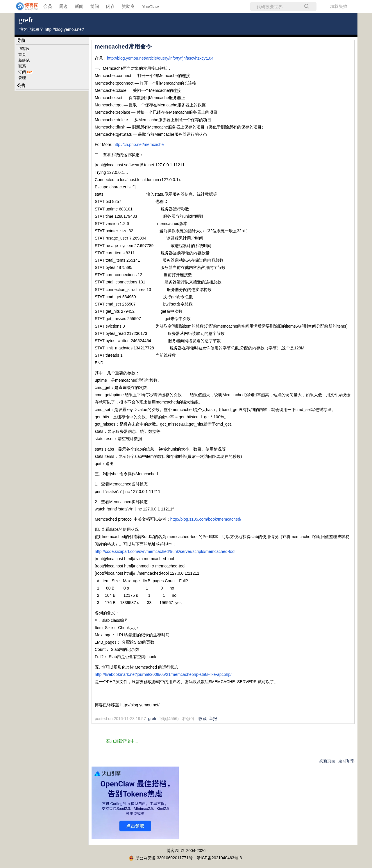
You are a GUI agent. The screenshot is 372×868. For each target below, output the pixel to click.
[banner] (23, 6)
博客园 (24, 49)
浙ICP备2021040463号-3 (219, 858)
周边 (63, 6)
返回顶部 (346, 761)
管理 (22, 78)
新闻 (79, 6)
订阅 (22, 72)
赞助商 (128, 6)
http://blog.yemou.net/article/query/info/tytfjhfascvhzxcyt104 (160, 58)
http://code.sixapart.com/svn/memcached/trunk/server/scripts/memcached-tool (165, 551)
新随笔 (24, 60)
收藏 (203, 719)
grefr (26, 20)
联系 (22, 66)
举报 (213, 719)
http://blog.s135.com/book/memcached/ (206, 519)
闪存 (110, 6)
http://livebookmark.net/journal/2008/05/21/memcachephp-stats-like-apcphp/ (163, 674)
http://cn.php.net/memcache (139, 144)
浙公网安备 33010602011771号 (161, 858)
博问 (95, 6)
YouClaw (150, 7)
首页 (22, 55)
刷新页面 (327, 761)
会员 (48, 6)
